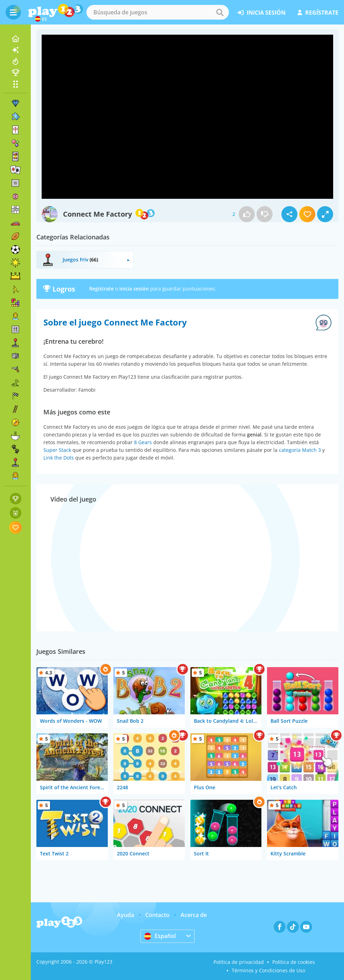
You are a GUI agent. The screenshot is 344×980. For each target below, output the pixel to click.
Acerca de (194, 915)
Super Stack (57, 450)
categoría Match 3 (300, 450)
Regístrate (101, 289)
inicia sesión (262, 13)
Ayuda (125, 915)
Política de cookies (294, 962)
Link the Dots (59, 458)
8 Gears (143, 442)
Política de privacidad (239, 962)
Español (160, 936)
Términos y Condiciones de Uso (268, 970)
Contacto (157, 915)
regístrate (318, 13)
